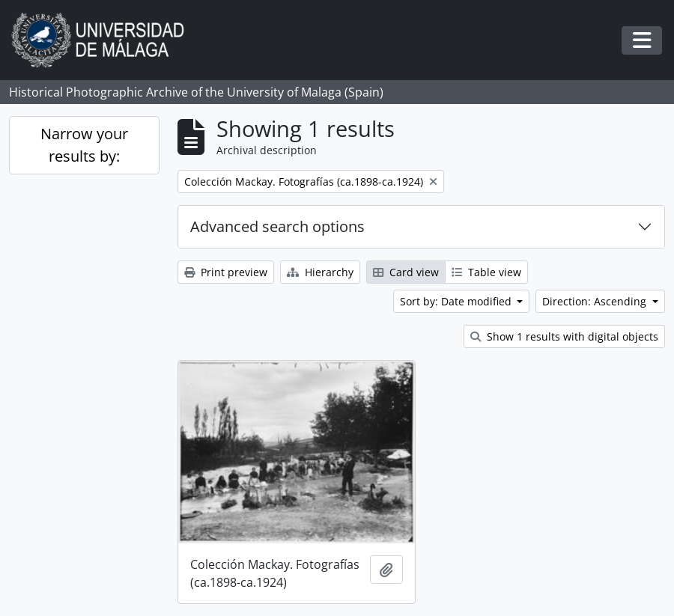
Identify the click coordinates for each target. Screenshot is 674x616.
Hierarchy (320, 272)
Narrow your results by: (84, 145)
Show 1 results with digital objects (564, 336)
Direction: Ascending (596, 301)
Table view (486, 272)
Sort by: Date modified (457, 301)
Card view (406, 272)
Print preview (226, 272)
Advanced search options (277, 226)
